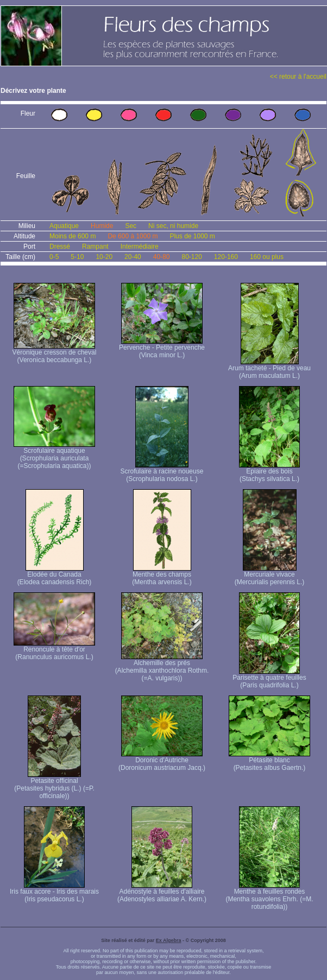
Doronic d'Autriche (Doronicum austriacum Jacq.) (162, 761)
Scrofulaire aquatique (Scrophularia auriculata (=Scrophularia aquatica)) (54, 455)
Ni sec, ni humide (173, 226)
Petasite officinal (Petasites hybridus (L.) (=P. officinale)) (54, 785)
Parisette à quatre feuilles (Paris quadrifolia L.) (269, 678)
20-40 (133, 257)
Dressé (60, 246)
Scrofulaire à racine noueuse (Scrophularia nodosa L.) (162, 472)
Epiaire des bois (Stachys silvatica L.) (269, 472)
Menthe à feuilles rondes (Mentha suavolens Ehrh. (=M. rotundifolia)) (269, 896)
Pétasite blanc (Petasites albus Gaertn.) (269, 761)
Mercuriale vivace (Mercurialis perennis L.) (270, 575)
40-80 (162, 257)
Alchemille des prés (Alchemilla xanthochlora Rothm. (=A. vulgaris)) (162, 668)
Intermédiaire (140, 246)
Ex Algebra (169, 940)
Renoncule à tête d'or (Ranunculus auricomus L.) (54, 650)
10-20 (104, 257)
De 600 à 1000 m (133, 236)
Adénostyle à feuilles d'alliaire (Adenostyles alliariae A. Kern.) (162, 892)
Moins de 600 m (73, 236)
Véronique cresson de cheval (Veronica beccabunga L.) (55, 353)
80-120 (191, 257)
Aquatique (64, 226)
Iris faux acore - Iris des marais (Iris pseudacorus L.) (54, 892)
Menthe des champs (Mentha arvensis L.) (162, 575)
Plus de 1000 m (192, 236)
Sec (131, 226)
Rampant (95, 246)
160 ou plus (267, 257)
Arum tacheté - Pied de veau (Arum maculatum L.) (269, 369)
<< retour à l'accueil (298, 77)
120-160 (226, 257)
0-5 (54, 257)
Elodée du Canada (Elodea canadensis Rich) (55, 575)
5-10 (77, 257)
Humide (102, 226)
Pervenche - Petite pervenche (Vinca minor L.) (162, 348)
